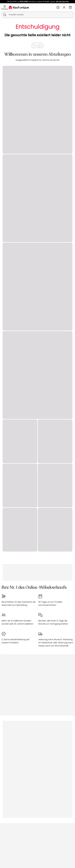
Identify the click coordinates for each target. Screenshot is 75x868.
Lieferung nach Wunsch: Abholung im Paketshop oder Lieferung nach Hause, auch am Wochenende (56, 643)
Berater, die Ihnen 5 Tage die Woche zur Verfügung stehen (53, 622)
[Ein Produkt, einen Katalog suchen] (5, 15)
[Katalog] (5, 6)
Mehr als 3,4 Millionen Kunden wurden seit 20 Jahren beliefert (17, 622)
